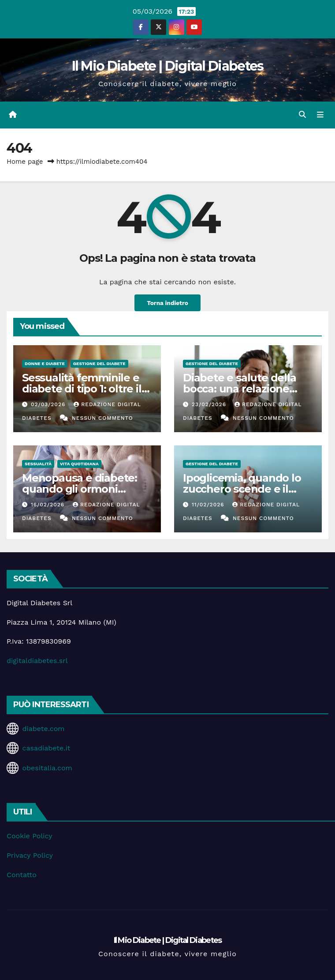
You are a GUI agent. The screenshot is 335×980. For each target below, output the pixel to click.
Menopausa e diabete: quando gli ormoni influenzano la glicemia (82, 489)
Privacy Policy (30, 855)
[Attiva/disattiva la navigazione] (320, 115)
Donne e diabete (45, 364)
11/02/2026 (209, 505)
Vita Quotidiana (79, 464)
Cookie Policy (29, 836)
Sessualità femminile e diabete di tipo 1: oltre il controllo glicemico (82, 389)
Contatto (22, 875)
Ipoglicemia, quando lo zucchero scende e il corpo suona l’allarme (242, 489)
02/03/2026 (49, 404)
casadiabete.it (46, 748)
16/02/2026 (49, 505)
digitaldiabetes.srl (37, 661)
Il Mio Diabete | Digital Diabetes (168, 66)
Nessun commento (102, 418)
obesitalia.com (47, 768)
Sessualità (38, 464)
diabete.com (43, 729)
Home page (25, 162)
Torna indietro (167, 303)
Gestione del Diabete (99, 364)
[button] (302, 115)
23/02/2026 (210, 404)
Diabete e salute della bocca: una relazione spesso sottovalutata (240, 389)
